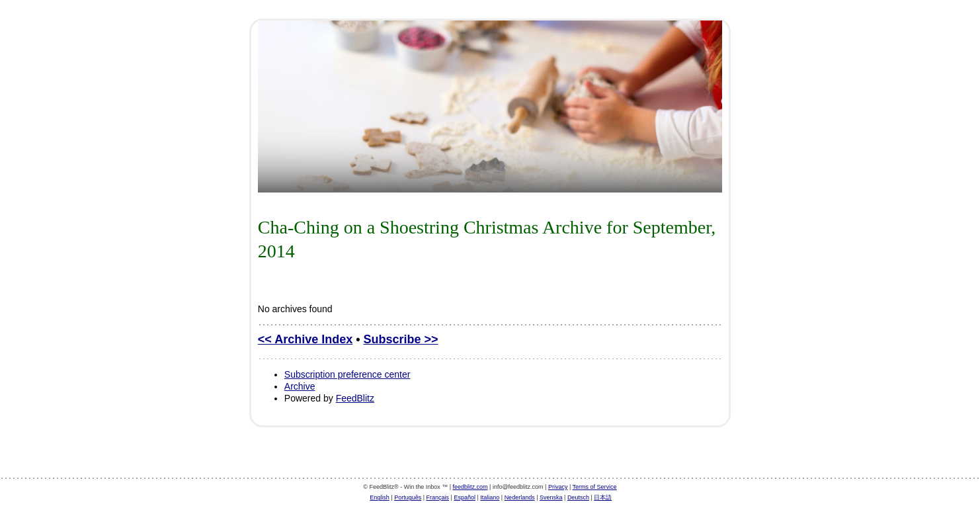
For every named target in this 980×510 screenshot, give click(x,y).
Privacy (558, 487)
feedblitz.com (470, 487)
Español (465, 497)
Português (408, 497)
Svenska (551, 497)
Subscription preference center (347, 374)
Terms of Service (595, 487)
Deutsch (578, 497)
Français (438, 497)
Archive (300, 386)
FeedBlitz (355, 398)
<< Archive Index (305, 339)
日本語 (603, 497)
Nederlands (520, 497)
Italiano (490, 497)
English (380, 497)
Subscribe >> (401, 339)
